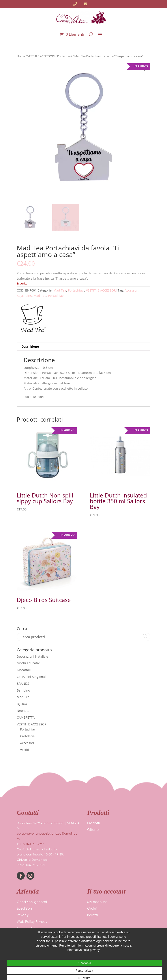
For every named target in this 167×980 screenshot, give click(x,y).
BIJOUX (22, 704)
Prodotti (93, 823)
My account (97, 902)
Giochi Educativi (29, 663)
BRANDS (23, 684)
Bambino (23, 690)
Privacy (23, 915)
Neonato (23, 711)
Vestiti (25, 750)
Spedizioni (25, 909)
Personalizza (84, 971)
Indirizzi (92, 915)
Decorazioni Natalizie (32, 656)
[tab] (84, 347)
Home (21, 56)
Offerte (93, 830)
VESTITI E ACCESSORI (41, 56)
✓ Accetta (84, 963)
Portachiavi (65, 56)
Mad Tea (60, 290)
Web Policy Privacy (32, 922)
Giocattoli (24, 670)
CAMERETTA (26, 717)
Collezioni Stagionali (32, 677)
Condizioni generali (32, 902)
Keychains (24, 296)
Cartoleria (27, 736)
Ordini (92, 909)
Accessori (132, 290)
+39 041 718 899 (32, 844)
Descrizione (30, 346)
